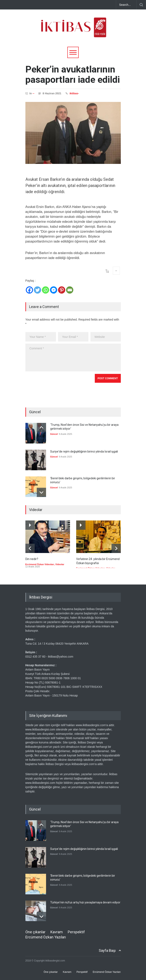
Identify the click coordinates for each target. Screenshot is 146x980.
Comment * (73, 358)
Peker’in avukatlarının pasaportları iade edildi (73, 74)
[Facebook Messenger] (54, 290)
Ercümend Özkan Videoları (40, 564)
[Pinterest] (62, 290)
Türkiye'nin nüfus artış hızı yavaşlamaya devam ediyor (85, 902)
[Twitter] (37, 290)
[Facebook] (29, 290)
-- (34, 93)
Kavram (57, 932)
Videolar (60, 564)
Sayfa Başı (107, 950)
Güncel (54, 434)
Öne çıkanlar (35, 932)
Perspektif (76, 932)
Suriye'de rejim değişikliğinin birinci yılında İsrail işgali (84, 451)
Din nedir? (32, 559)
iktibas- (74, 93)
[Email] (70, 290)
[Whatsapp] (46, 290)
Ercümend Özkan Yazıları (46, 937)
